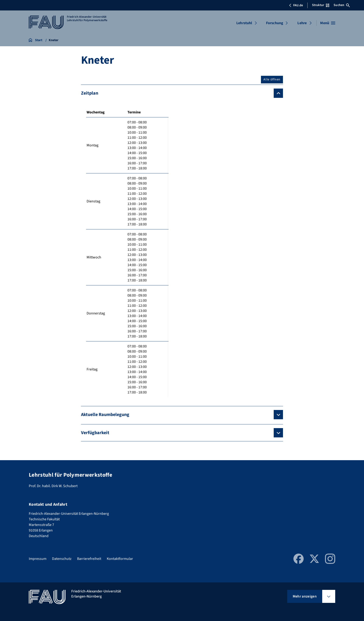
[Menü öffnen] (328, 23)
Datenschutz (62, 559)
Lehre (302, 23)
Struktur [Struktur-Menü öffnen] (321, 5)
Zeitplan (90, 93)
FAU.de (296, 5)
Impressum (38, 559)
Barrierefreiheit (89, 559)
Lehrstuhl (244, 23)
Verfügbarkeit (95, 433)
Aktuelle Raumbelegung (105, 415)
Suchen (342, 5)
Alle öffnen (272, 79)
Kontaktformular (120, 559)
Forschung (275, 23)
